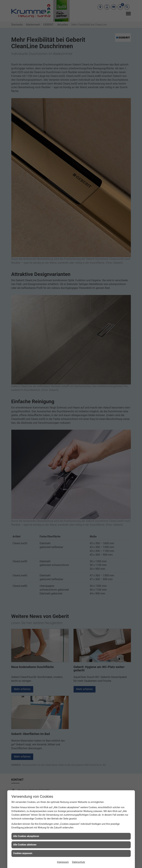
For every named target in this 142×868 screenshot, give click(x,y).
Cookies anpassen (23, 853)
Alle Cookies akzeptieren (26, 836)
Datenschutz (79, 862)
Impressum (63, 862)
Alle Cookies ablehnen (25, 845)
